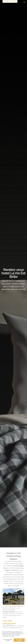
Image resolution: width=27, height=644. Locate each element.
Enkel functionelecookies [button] (8, 640)
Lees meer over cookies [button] (9, 636)
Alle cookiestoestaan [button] (19, 640)
